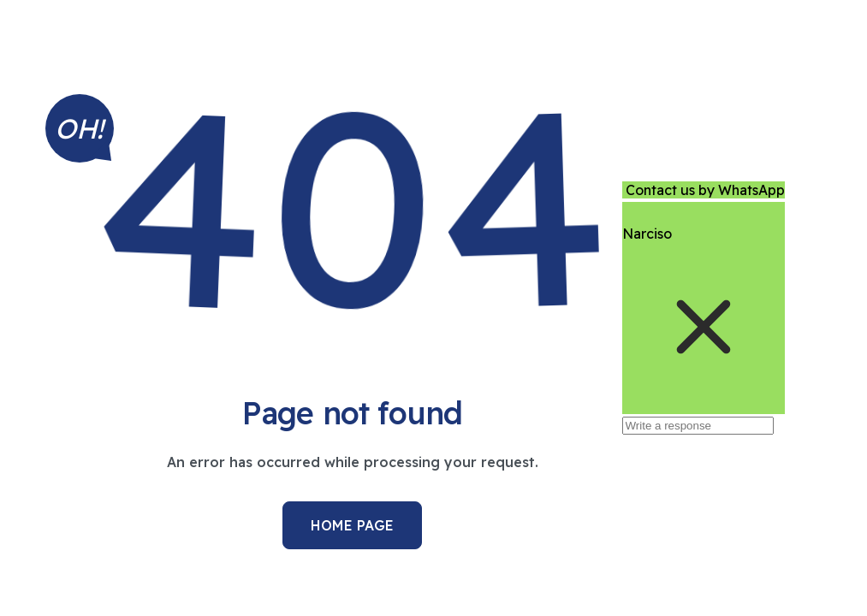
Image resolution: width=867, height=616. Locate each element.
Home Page (352, 525)
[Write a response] (698, 426)
